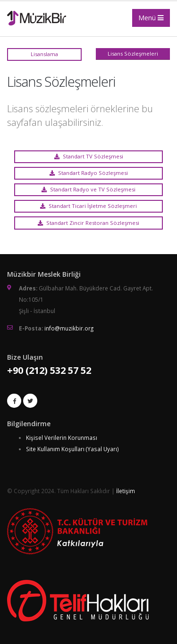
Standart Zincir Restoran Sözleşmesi (88, 223)
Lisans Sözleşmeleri (133, 54)
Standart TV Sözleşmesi (89, 156)
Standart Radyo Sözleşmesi (89, 173)
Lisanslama (44, 54)
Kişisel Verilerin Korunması (62, 438)
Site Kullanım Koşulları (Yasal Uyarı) (72, 449)
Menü (151, 18)
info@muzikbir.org (69, 328)
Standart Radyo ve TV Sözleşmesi (88, 189)
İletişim (126, 491)
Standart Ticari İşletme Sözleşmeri (88, 206)
